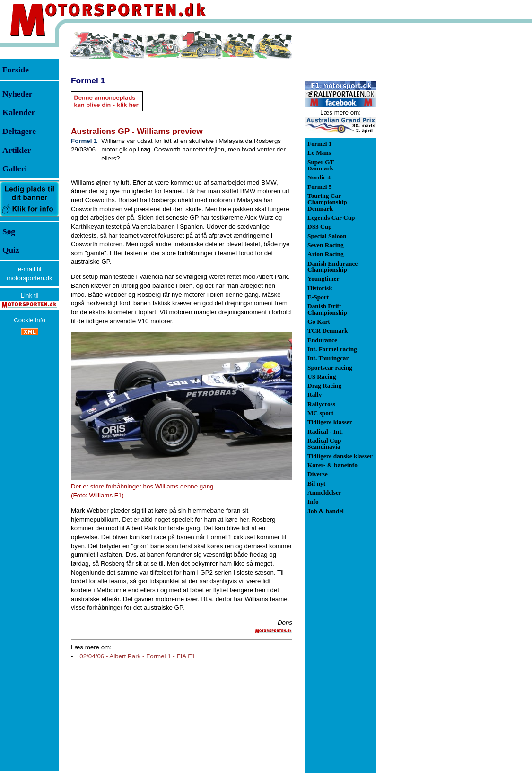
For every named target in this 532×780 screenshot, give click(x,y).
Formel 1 (88, 80)
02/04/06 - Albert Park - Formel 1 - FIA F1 (137, 656)
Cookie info (30, 320)
